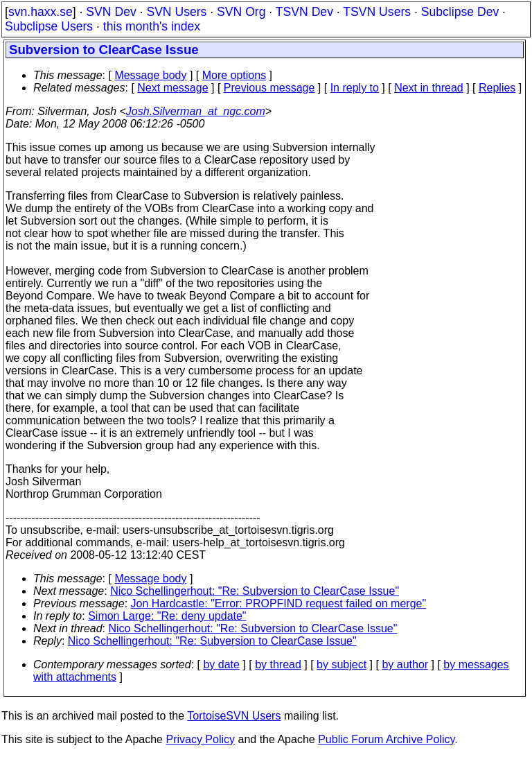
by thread (278, 664)
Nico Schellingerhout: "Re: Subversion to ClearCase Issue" (255, 591)
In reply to (355, 88)
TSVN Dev (304, 12)
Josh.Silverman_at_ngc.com (196, 111)
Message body (150, 75)
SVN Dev (111, 12)
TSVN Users (377, 12)
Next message (172, 88)
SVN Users (176, 12)
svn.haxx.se (41, 12)
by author (405, 664)
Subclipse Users (49, 26)
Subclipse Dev (460, 12)
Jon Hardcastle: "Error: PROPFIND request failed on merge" (279, 603)
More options (234, 75)
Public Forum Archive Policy (386, 739)
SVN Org (241, 12)
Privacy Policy (200, 739)
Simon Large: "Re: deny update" (167, 616)
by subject (342, 664)
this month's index (152, 26)
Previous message (269, 88)
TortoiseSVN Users (234, 716)
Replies (497, 88)
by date (221, 664)
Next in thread (429, 88)
